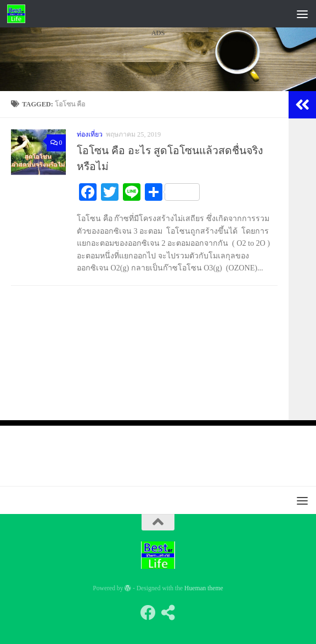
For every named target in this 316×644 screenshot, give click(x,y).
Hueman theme (204, 588)
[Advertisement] (158, 142)
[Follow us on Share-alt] (168, 613)
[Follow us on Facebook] (148, 613)
